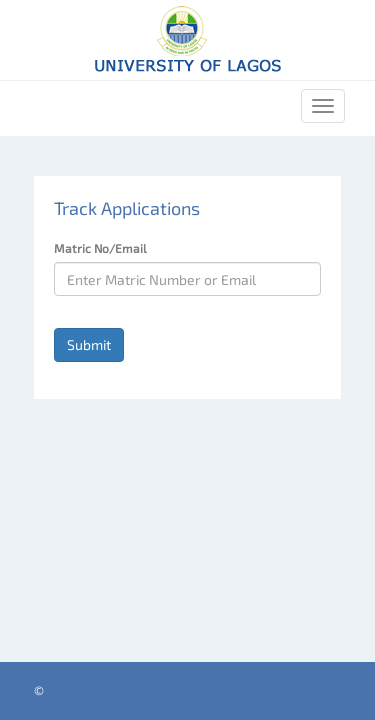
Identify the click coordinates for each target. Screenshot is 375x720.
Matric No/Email (100, 248)
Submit (89, 344)
